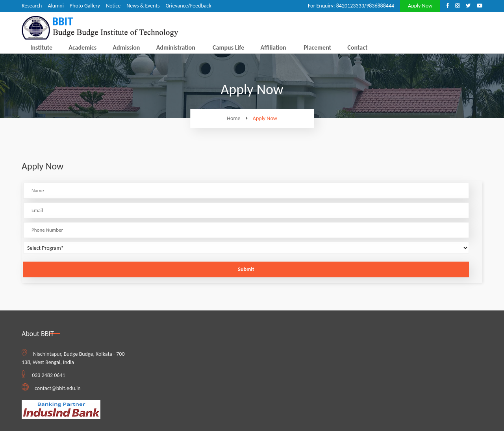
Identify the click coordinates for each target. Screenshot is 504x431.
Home (239, 118)
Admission (126, 47)
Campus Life (228, 47)
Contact (357, 47)
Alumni (56, 6)
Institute (41, 47)
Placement (317, 47)
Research (32, 6)
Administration (176, 47)
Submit (246, 269)
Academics (82, 47)
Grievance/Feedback (188, 6)
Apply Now (420, 6)
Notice (113, 6)
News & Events (143, 6)
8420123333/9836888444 (365, 6)
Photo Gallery (85, 6)
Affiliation (273, 47)
